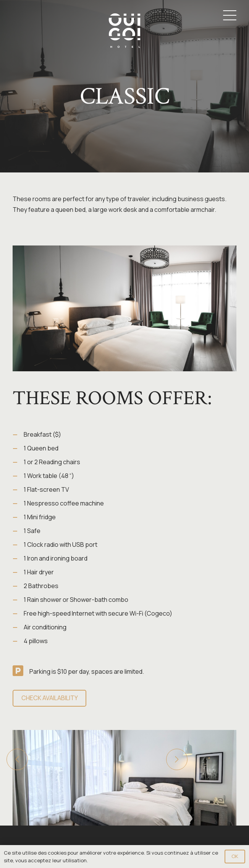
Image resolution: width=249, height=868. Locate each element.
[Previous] (17, 759)
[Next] (177, 759)
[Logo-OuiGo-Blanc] (124, 31)
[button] (230, 15)
